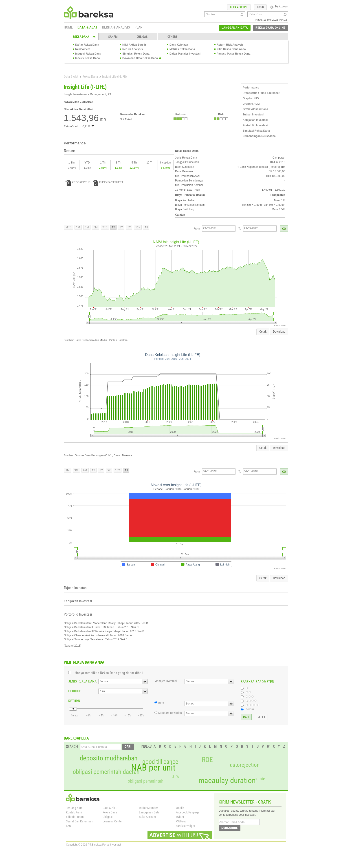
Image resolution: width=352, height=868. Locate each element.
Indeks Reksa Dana (87, 58)
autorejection (245, 765)
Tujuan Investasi (253, 115)
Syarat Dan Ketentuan (80, 821)
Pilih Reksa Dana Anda (231, 49)
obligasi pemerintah (146, 781)
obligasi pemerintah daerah (106, 772)
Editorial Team (75, 817)
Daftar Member (148, 808)
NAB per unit (153, 768)
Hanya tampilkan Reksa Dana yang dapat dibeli (109, 673)
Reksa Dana (90, 77)
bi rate (260, 779)
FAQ (68, 826)
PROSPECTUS (78, 182)
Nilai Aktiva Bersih (134, 45)
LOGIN (260, 7)
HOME (68, 28)
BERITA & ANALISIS (116, 28)
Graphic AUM (251, 104)
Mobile (180, 808)
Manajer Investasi (166, 681)
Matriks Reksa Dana (182, 49)
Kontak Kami (74, 812)
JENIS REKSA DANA (82, 681)
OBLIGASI (143, 37)
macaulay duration (227, 781)
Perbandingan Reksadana (259, 136)
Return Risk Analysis (230, 45)
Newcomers (83, 49)
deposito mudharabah (109, 758)
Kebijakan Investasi (255, 120)
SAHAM (113, 37)
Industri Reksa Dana (88, 54)
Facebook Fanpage (187, 812)
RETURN (74, 701)
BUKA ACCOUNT (239, 7)
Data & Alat (71, 77)
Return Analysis (133, 49)
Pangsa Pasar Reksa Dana (233, 54)
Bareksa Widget (185, 826)
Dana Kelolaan (179, 45)
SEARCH (72, 747)
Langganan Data (149, 812)
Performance (251, 88)
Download (279, 331)
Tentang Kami (75, 808)
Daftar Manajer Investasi (185, 54)
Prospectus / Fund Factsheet (261, 93)
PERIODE (75, 691)
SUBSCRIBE (230, 828)
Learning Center (113, 821)
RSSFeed (181, 821)
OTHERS (173, 37)
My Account (279, 7)
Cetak (263, 331)
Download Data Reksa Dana (140, 58)
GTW (175, 776)
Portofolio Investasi (255, 125)
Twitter (180, 817)
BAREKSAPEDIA (76, 738)
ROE (207, 760)
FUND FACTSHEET (108, 182)
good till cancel (161, 762)
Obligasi (108, 817)
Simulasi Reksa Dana (136, 54)
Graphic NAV (251, 98)
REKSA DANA (81, 37)
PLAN (139, 28)
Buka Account (147, 817)
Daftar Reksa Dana (87, 45)
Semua (250, 709)
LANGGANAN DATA (235, 28)
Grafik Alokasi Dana (255, 109)
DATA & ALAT (87, 28)
